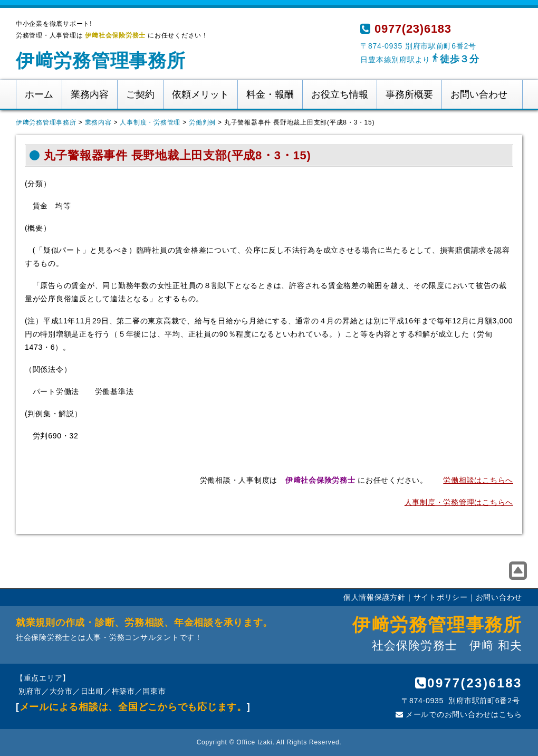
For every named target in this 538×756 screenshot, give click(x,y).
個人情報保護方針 (374, 597)
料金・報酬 (270, 94)
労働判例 (202, 122)
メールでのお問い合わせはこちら (459, 714)
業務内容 (90, 94)
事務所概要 (409, 94)
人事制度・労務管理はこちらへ (459, 502)
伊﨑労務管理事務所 (101, 60)
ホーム (39, 94)
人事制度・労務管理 (150, 122)
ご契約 (140, 94)
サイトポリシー (441, 597)
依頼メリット (200, 94)
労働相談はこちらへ (478, 480)
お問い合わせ (479, 94)
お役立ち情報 (340, 94)
